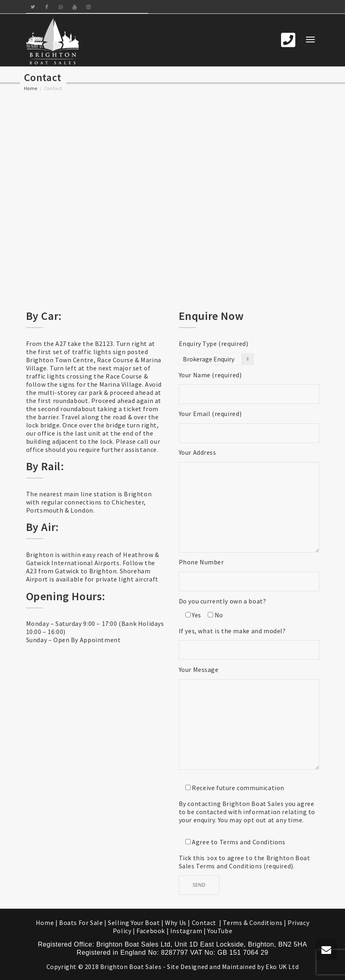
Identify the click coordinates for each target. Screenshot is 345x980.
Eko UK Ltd (282, 967)
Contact (205, 923)
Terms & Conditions (253, 923)
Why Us (176, 923)
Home (31, 88)
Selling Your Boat (135, 923)
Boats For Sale (81, 923)
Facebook (151, 931)
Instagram (186, 931)
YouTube (220, 931)
